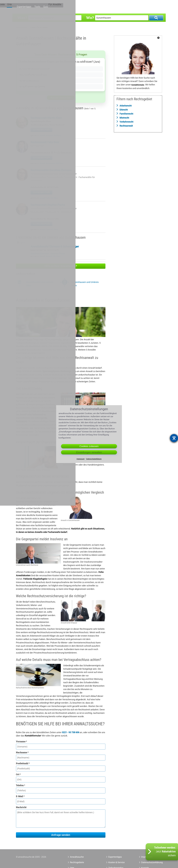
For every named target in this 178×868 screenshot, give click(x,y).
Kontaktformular (138, 85)
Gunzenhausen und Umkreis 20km (40, 284)
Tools (137, 7)
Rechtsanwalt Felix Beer (45, 142)
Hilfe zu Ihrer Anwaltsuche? (61, 266)
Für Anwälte (157, 7)
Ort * (18, 774)
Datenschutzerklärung (149, 862)
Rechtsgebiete (100, 7)
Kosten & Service (117, 862)
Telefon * (21, 785)
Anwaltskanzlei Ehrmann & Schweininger (54, 174)
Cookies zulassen (89, 446)
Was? (22, 18)
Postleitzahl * (23, 763)
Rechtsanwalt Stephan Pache (48, 205)
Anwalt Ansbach (50, 135)
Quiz (146, 7)
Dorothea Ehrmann (40, 253)
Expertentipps (124, 7)
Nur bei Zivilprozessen (30, 81)
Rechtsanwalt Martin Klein (46, 118)
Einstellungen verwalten (89, 452)
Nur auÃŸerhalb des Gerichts (33, 86)
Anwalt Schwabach (51, 163)
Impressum (81, 459)
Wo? (90, 18)
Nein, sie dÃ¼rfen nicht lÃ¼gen (35, 75)
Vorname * (21, 741)
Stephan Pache (58, 253)
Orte (112, 7)
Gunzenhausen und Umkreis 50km (85, 284)
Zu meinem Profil (41, 130)
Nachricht (21, 807)
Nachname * (22, 752)
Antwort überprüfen (61, 98)
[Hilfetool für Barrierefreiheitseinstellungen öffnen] (174, 438)
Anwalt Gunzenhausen (39, 27)
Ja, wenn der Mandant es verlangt (36, 69)
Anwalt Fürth (49, 198)
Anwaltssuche (22, 27)
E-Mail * (20, 796)
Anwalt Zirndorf (50, 256)
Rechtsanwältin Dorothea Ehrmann (51, 170)
